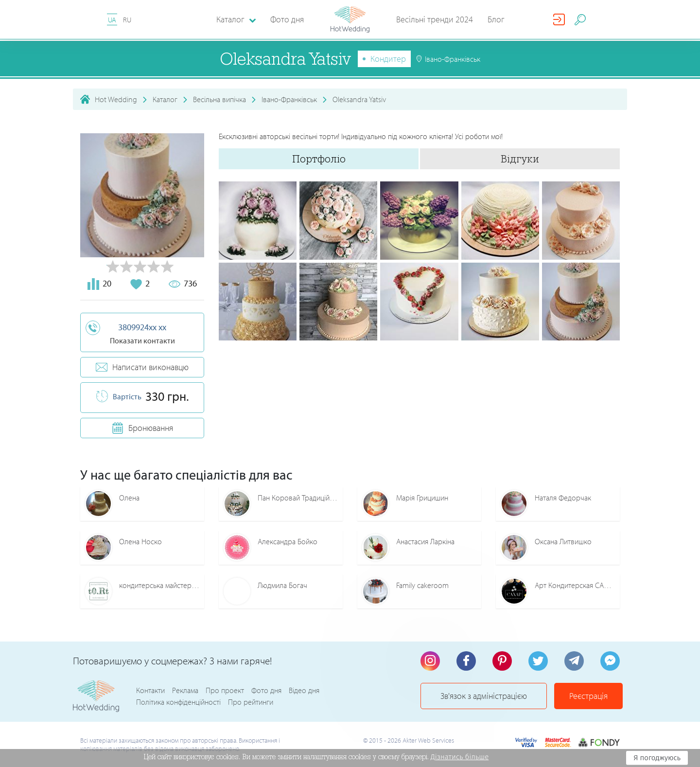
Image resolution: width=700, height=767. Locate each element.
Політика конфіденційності (178, 702)
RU (127, 20)
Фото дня (287, 19)
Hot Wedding (116, 99)
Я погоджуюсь (657, 758)
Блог (496, 19)
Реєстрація (588, 696)
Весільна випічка (219, 99)
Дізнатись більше (460, 757)
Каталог (165, 99)
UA (112, 20)
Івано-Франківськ (289, 99)
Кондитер (388, 59)
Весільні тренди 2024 (435, 19)
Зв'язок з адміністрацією (484, 696)
